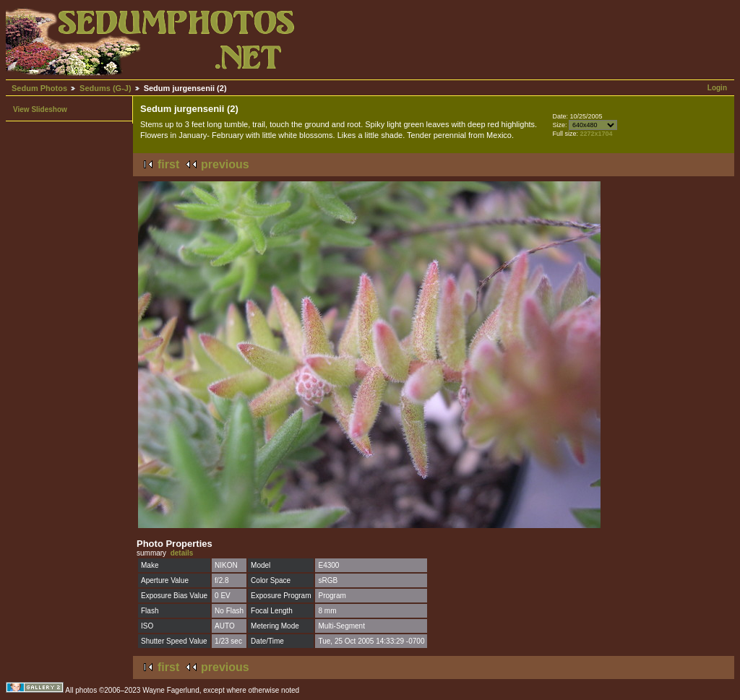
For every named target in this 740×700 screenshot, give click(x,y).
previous (225, 164)
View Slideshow (40, 109)
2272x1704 (596, 134)
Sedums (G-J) (106, 88)
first (168, 164)
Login (717, 88)
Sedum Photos (39, 88)
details (182, 553)
